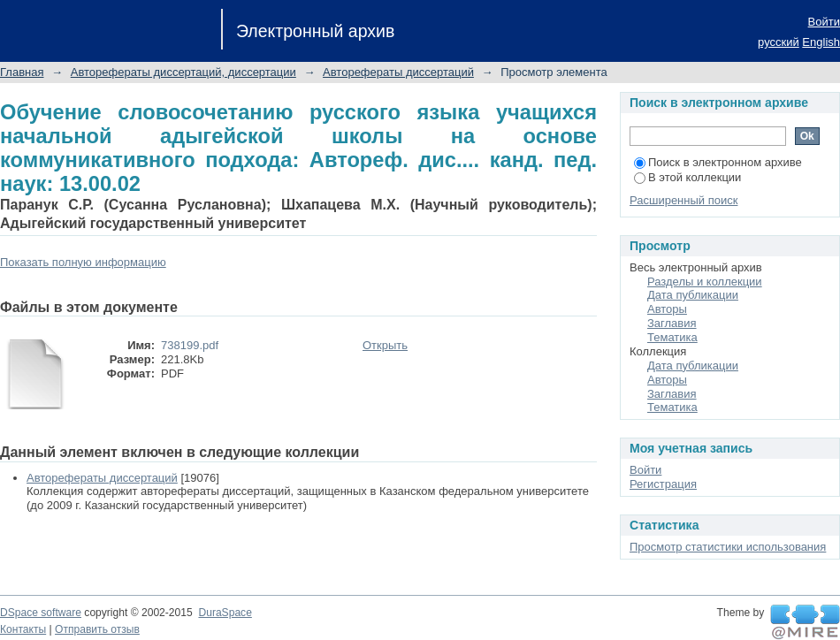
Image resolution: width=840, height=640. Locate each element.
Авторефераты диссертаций (398, 72)
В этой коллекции (687, 177)
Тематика (672, 337)
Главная (22, 72)
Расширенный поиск (683, 200)
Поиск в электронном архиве (718, 162)
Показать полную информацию (83, 262)
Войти (824, 22)
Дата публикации (693, 295)
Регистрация (663, 484)
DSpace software (41, 613)
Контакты (23, 629)
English (821, 42)
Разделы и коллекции (705, 282)
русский (779, 42)
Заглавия (672, 323)
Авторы (667, 309)
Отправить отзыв (97, 629)
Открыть (385, 345)
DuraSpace (225, 613)
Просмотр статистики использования (728, 547)
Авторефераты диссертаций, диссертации (183, 72)
